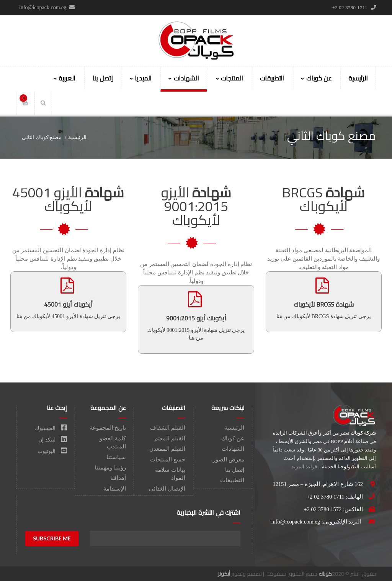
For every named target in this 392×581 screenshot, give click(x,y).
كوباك (325, 574)
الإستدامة (115, 489)
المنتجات (229, 78)
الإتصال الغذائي (167, 489)
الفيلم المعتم (170, 438)
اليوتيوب (52, 451)
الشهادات (184, 78)
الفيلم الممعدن (167, 449)
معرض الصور (229, 460)
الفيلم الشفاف (168, 428)
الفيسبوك (51, 428)
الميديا (141, 78)
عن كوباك (316, 78)
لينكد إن (53, 440)
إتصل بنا (103, 78)
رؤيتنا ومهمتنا (110, 468)
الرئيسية (358, 78)
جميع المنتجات (168, 460)
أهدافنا (118, 478)
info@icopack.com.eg (296, 522)
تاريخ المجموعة (108, 428)
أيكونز (224, 574)
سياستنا (116, 457)
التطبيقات (272, 78)
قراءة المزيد (304, 467)
